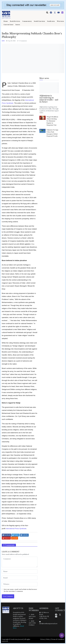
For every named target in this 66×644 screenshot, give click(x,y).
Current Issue (8, 25)
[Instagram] (62, 12)
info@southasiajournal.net (48, 624)
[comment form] (20, 562)
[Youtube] (59, 12)
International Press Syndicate (16, 529)
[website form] (20, 584)
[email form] (20, 578)
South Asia (51, 21)
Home (6, 21)
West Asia (60, 21)
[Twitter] (55, 12)
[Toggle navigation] (47, 13)
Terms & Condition (58, 639)
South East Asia (39, 21)
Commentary (27, 21)
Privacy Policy (45, 639)
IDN (3, 41)
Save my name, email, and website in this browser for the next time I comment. (20, 590)
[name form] (20, 571)
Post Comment (8, 596)
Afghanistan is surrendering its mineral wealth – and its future (49, 99)
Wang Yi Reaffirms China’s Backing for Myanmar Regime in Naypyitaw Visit (52, 121)
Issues (18, 25)
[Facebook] (51, 12)
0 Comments (22, 41)
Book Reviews (15, 21)
